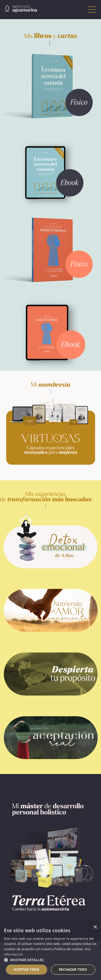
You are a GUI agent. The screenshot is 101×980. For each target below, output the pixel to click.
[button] (50, 960)
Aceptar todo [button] (27, 970)
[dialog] (50, 951)
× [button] (95, 927)
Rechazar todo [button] (73, 970)
